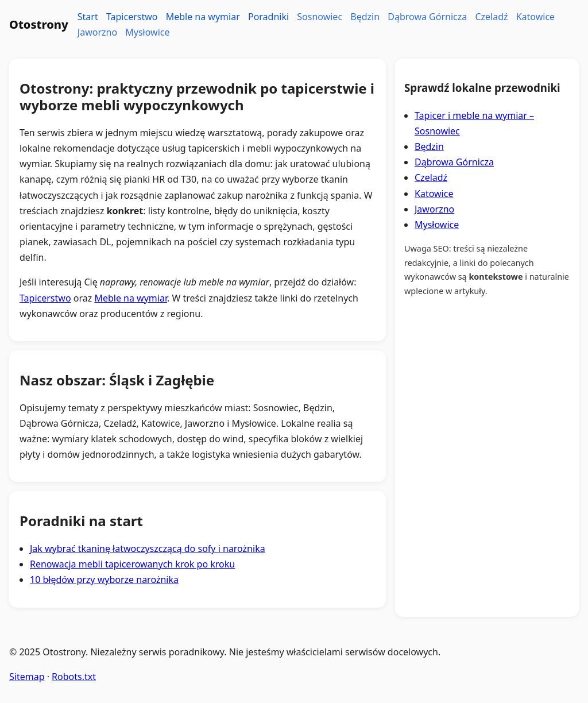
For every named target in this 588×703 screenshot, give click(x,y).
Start (88, 17)
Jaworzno (97, 32)
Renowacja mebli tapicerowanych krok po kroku (132, 564)
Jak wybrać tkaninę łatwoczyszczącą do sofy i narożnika (148, 549)
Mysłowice (147, 32)
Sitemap (27, 677)
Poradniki (268, 17)
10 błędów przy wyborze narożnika (104, 580)
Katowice (535, 17)
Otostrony (39, 24)
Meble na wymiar (203, 17)
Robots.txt (74, 677)
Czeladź (491, 17)
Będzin (365, 17)
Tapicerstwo (132, 17)
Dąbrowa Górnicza (427, 17)
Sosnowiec (320, 17)
